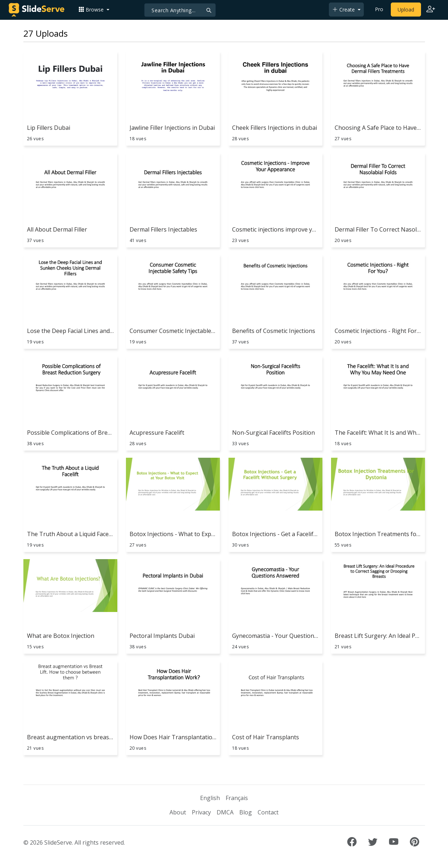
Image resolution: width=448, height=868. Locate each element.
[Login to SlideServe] (431, 10)
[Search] (180, 10)
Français (237, 798)
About (178, 812)
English (210, 798)
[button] (94, 10)
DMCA (225, 812)
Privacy (201, 812)
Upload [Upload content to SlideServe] (406, 10)
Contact (268, 812)
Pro (379, 9)
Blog (246, 812)
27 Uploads (46, 33)
